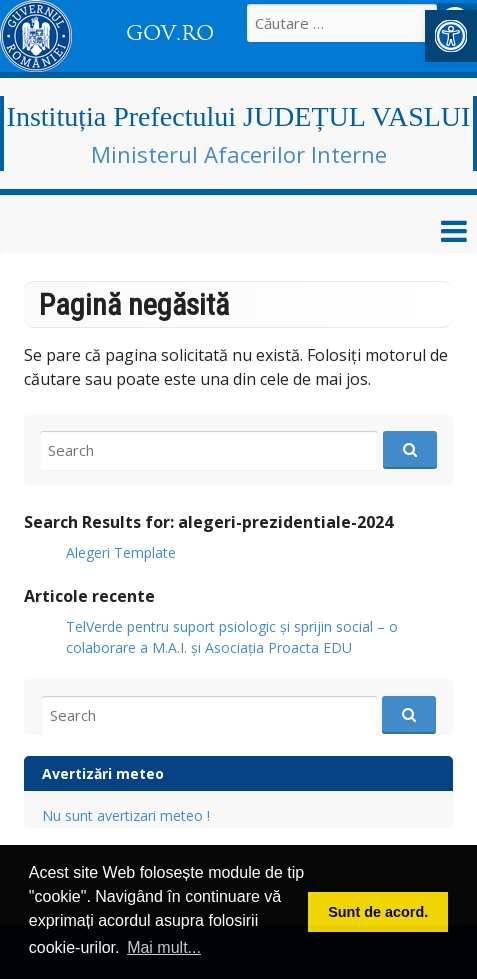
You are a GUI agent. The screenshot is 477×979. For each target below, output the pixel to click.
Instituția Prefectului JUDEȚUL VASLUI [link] (239, 116)
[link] (451, 36)
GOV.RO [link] (170, 33)
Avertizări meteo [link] (103, 773)
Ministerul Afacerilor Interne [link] (239, 154)
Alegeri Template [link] (121, 552)
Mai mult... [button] (164, 947)
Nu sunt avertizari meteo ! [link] (126, 815)
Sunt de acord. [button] (378, 912)
